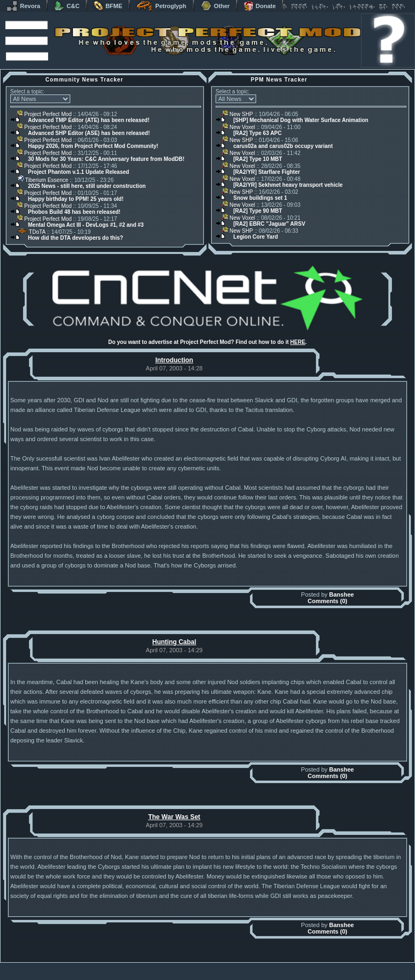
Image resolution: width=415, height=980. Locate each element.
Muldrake (160, 965)
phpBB (269, 965)
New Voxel (239, 127)
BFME (108, 6)
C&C (67, 6)
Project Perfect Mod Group (202, 971)
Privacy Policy (264, 977)
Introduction (174, 360)
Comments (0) (327, 601)
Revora (23, 6)
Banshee (342, 594)
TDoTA (31, 232)
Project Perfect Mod (44, 114)
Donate (260, 6)
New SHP (237, 114)
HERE (298, 342)
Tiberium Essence (42, 180)
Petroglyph (161, 6)
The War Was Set (174, 817)
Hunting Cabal (174, 642)
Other (215, 6)
